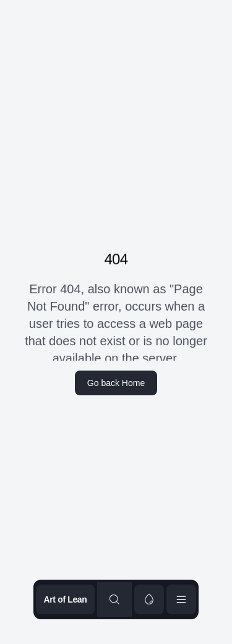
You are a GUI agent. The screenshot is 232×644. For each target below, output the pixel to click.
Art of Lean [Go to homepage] (65, 599)
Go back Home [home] (116, 383)
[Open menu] (181, 599)
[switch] (149, 599)
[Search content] (114, 599)
